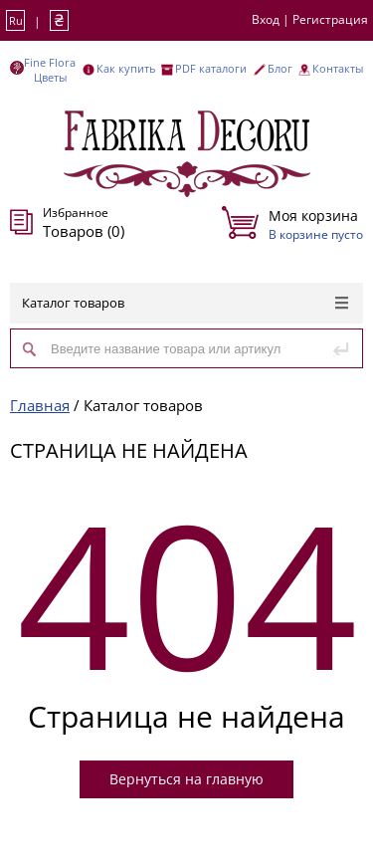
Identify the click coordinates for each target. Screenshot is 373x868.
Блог (280, 68)
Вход (266, 19)
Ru (16, 20)
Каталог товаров (185, 303)
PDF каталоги (211, 68)
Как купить (126, 68)
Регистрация (330, 19)
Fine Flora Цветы (50, 70)
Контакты (338, 68)
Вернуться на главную (186, 779)
